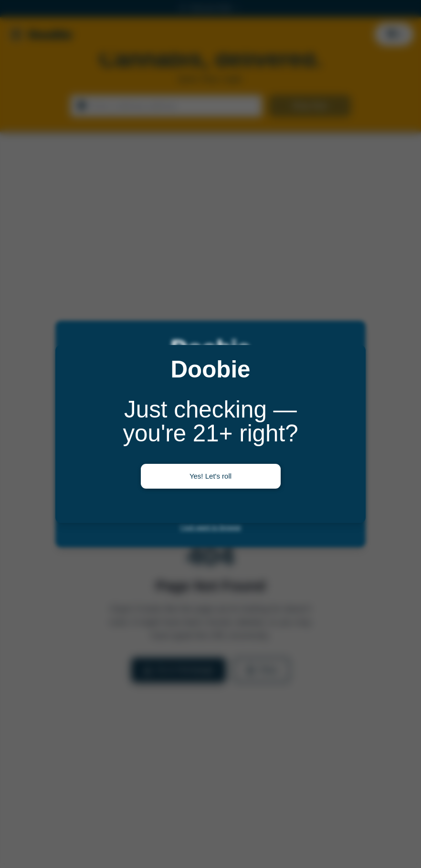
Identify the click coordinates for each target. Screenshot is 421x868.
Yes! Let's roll (210, 476)
